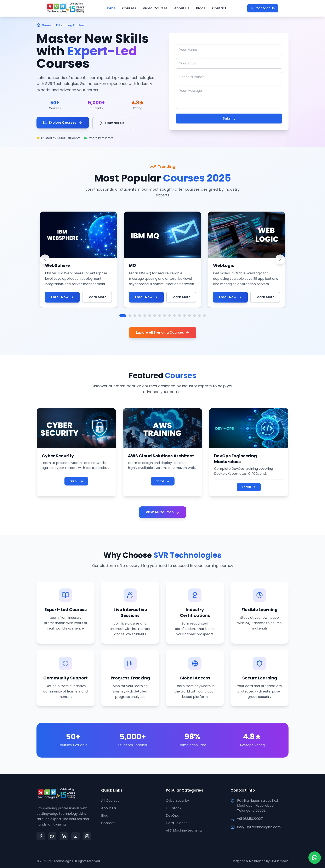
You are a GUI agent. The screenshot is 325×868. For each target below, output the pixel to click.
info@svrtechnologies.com (259, 827)
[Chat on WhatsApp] (315, 858)
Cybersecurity (177, 801)
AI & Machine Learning (184, 830)
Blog (105, 815)
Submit (229, 118)
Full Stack (174, 808)
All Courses (110, 801)
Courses (129, 8)
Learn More (97, 297)
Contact (219, 8)
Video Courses (155, 8)
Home (110, 8)
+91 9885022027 (250, 819)
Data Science (177, 823)
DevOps (172, 815)
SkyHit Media (280, 861)
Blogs (201, 8)
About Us (182, 8)
